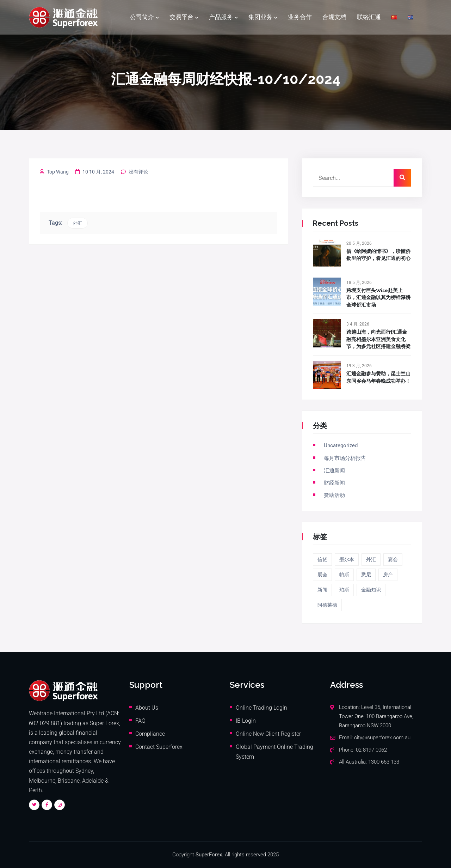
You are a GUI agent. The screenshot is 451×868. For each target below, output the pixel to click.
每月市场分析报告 (345, 458)
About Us (147, 707)
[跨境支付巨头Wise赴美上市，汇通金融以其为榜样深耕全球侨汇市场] (327, 292)
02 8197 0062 (371, 750)
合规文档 (334, 17)
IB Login (246, 720)
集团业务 (260, 17)
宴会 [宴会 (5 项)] (393, 559)
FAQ (140, 720)
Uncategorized (341, 445)
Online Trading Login (261, 707)
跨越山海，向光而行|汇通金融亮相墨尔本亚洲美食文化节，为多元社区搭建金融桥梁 (378, 339)
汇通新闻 (334, 470)
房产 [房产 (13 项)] (388, 574)
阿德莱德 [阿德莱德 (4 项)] (327, 605)
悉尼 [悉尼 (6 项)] (366, 574)
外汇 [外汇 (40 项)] (371, 559)
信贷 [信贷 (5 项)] (322, 559)
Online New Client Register (268, 733)
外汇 (78, 223)
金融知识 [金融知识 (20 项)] (371, 589)
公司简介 (142, 17)
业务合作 (300, 17)
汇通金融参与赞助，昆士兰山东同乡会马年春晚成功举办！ (378, 377)
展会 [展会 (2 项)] (322, 574)
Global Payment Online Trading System (274, 752)
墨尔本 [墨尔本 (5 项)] (347, 559)
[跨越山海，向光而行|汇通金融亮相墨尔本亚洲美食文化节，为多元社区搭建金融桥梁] (327, 333)
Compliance (150, 733)
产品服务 (221, 17)
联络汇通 (369, 17)
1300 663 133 (384, 762)
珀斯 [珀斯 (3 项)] (344, 589)
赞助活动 (334, 495)
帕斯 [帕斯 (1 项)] (344, 574)
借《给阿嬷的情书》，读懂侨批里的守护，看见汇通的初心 (378, 255)
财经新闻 (334, 482)
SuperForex (209, 854)
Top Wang (58, 172)
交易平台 (181, 17)
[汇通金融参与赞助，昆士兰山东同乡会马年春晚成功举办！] (327, 375)
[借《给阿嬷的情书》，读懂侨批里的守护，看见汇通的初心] (327, 253)
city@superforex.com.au (382, 737)
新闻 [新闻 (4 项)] (322, 589)
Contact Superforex (159, 746)
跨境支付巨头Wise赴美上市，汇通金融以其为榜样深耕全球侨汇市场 (378, 298)
